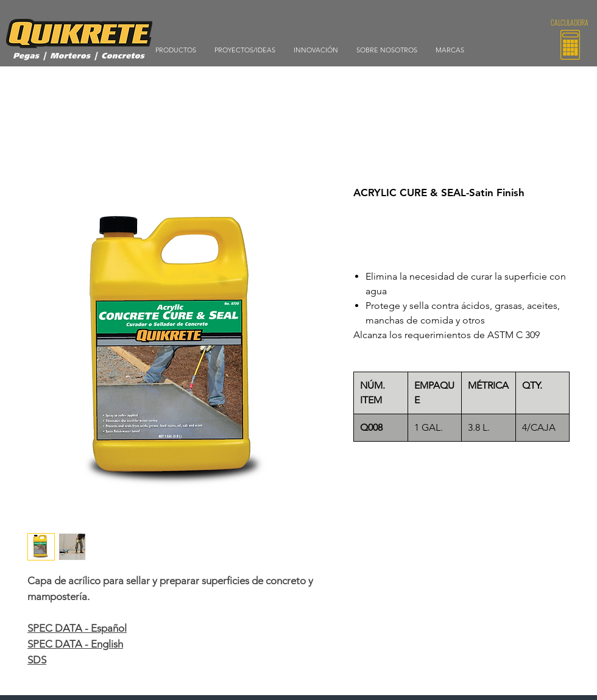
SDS (37, 660)
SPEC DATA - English (75, 644)
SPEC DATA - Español (77, 628)
